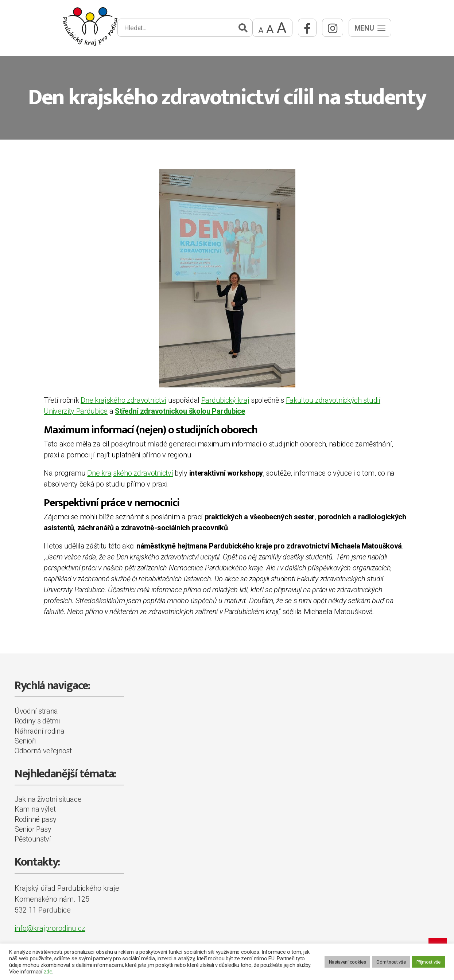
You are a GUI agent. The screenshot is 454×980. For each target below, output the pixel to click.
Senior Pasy (33, 829)
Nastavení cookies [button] (348, 962)
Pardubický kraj (225, 400)
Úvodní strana (36, 711)
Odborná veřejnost (43, 751)
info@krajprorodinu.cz (50, 928)
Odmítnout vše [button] (391, 962)
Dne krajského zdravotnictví (123, 400)
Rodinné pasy (35, 819)
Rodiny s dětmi (37, 721)
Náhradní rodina (40, 731)
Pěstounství (33, 839)
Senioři (25, 741)
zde (48, 972)
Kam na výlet (35, 809)
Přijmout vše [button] (428, 962)
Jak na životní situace (48, 799)
